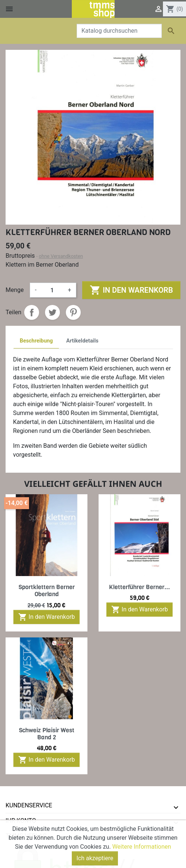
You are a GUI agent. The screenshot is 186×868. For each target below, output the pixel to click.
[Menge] (52, 290)
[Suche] (119, 31)
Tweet (52, 312)
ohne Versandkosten (61, 256)
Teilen (32, 312)
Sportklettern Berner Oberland (47, 591)
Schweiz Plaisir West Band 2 (47, 734)
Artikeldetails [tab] (82, 341)
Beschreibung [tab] (36, 341)
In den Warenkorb (131, 290)
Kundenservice (29, 805)
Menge (15, 290)
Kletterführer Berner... (139, 587)
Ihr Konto (21, 821)
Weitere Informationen (142, 860)
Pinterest (73, 312)
